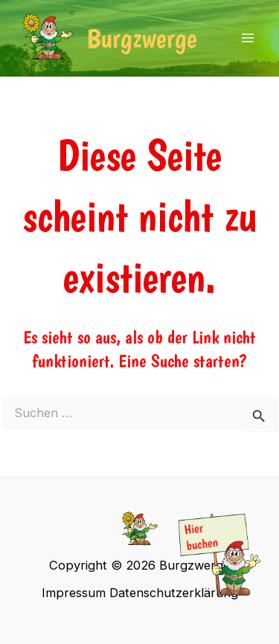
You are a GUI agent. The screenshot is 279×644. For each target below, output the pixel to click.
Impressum (74, 593)
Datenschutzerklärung (174, 593)
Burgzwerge (142, 38)
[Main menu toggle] (247, 38)
